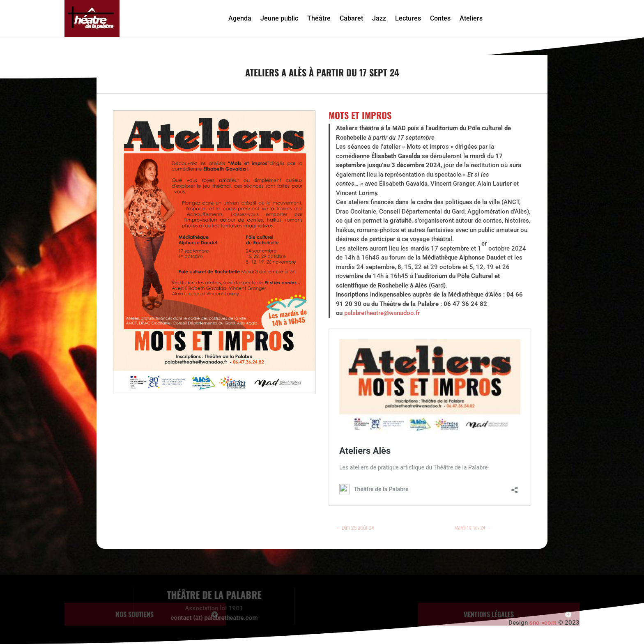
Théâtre (319, 18)
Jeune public (279, 18)
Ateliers (471, 18)
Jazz (379, 18)
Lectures (408, 18)
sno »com (543, 623)
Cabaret (351, 18)
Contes (440, 18)
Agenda (240, 18)
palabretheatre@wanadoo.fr (382, 313)
